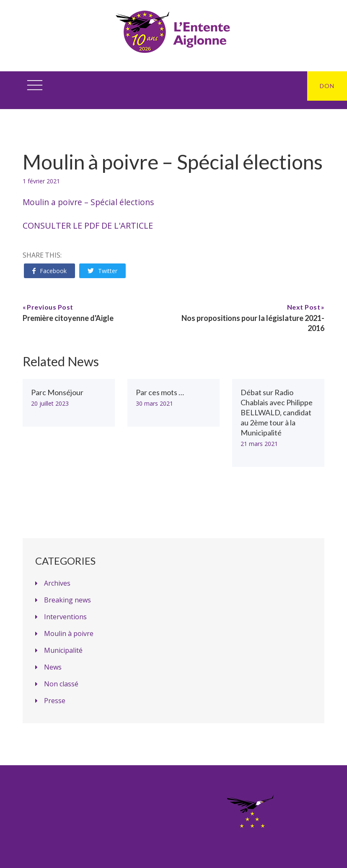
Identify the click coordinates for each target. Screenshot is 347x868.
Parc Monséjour (57, 392)
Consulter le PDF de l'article (88, 225)
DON (327, 86)
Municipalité (63, 650)
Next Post (304, 307)
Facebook (49, 271)
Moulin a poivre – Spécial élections (88, 202)
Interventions (65, 617)
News (53, 667)
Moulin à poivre (69, 633)
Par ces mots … (160, 392)
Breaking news (67, 600)
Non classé (61, 684)
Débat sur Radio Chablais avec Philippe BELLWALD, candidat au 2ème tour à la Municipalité (277, 412)
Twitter (102, 271)
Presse (55, 701)
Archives (57, 583)
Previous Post (50, 307)
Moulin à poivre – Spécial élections (173, 162)
